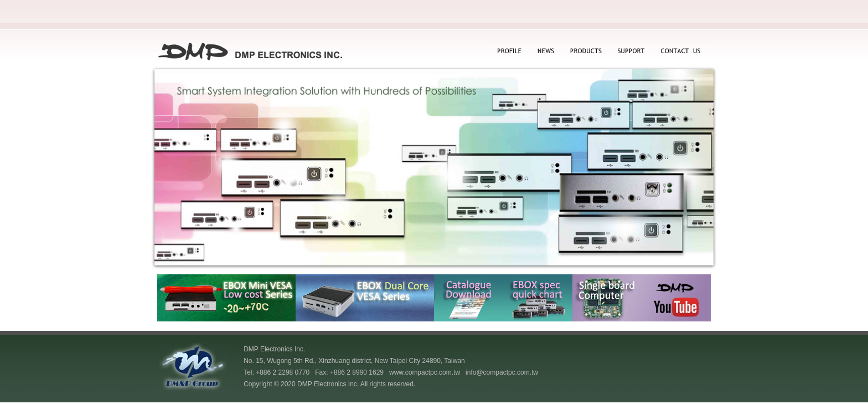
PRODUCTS (585, 52)
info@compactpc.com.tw (502, 372)
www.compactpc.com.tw (425, 372)
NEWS (544, 52)
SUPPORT (631, 52)
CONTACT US (680, 52)
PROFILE (509, 52)
